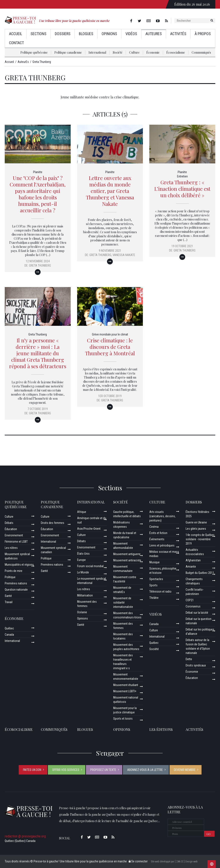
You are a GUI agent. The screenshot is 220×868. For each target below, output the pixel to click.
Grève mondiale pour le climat (110, 334)
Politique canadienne (68, 52)
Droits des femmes (53, 523)
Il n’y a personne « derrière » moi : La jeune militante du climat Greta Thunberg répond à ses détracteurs (38, 353)
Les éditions (161, 729)
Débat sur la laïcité (197, 613)
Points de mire (14, 571)
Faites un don (32, 770)
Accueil (16, 34)
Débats (9, 523)
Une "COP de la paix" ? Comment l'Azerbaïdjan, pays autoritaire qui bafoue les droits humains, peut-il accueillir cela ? (38, 194)
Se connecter (138, 861)
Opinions (109, 34)
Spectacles (156, 579)
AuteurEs (154, 34)
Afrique (82, 512)
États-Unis (83, 554)
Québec (9, 628)
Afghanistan (193, 560)
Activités (178, 34)
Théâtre (154, 598)
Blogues (86, 34)
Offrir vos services (66, 770)
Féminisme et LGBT (16, 542)
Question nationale (16, 590)
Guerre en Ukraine (196, 522)
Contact (16, 43)
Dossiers (63, 34)
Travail (9, 602)
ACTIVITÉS (194, 729)
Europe (81, 560)
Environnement (14, 535)
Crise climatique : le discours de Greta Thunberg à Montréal (110, 347)
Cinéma (154, 527)
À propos (203, 34)
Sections (38, 34)
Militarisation (85, 595)
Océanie (82, 612)
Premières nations (16, 583)
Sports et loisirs (123, 719)
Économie (153, 52)
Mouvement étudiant (126, 685)
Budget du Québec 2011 (200, 573)
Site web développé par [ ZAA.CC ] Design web (174, 862)
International (97, 52)
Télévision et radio (160, 592)
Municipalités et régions (19, 565)
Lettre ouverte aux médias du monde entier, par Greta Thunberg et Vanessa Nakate (110, 191)
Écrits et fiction (158, 533)
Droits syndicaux (196, 665)
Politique (10, 577)
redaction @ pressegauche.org (25, 836)
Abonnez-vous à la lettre (145, 770)
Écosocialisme (176, 52)
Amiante (191, 567)
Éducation (11, 529)
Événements (157, 539)
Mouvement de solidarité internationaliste (123, 602)
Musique (154, 562)
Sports (153, 585)
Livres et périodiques (162, 545)
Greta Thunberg (40, 266)
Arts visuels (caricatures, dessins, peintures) (162, 516)
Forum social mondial (90, 566)
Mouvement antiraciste (127, 560)
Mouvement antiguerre (127, 554)
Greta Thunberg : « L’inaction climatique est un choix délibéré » (182, 189)
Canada (9, 635)
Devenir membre (185, 770)
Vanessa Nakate (124, 255)
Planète (38, 172)
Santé (8, 596)
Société (118, 52)
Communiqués (201, 52)
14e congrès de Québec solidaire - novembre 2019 (200, 539)
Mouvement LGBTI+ (125, 691)
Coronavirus (193, 606)
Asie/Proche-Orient (89, 529)
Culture (134, 52)
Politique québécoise (34, 52)
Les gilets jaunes (196, 529)
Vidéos (131, 34)
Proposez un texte (103, 770)
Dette (189, 659)
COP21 (190, 600)
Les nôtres (11, 548)
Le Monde (83, 572)
